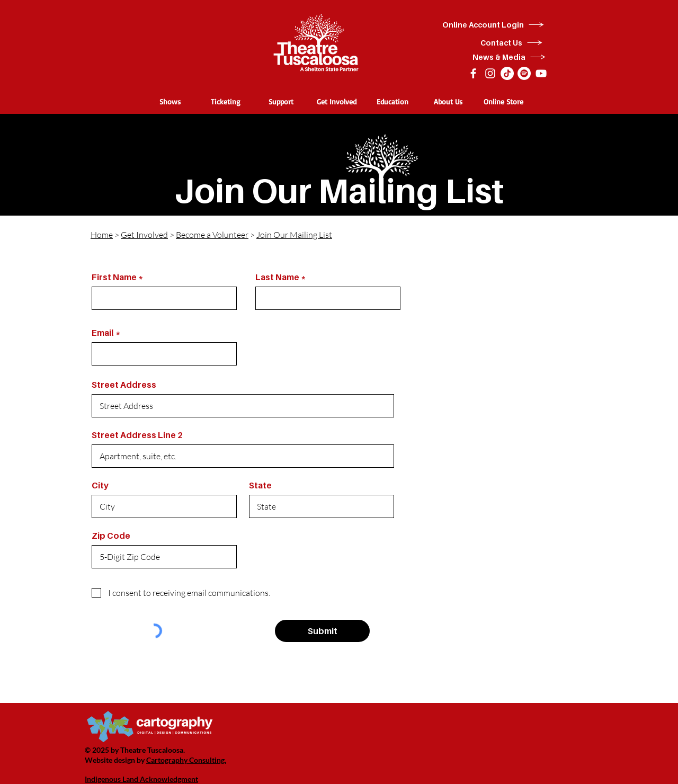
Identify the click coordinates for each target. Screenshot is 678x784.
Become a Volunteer (212, 235)
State (260, 485)
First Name (114, 277)
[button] (170, 101)
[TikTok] (507, 73)
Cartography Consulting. (186, 760)
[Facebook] (473, 73)
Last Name (277, 277)
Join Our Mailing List (294, 235)
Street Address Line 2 (137, 435)
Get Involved (144, 235)
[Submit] (322, 631)
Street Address (124, 385)
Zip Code (111, 536)
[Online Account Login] (493, 25)
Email (103, 333)
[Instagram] (490, 73)
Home (102, 235)
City (100, 485)
